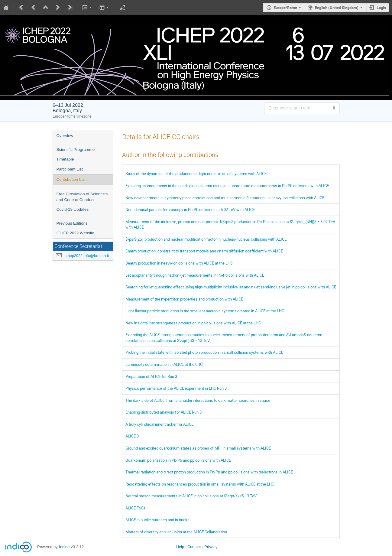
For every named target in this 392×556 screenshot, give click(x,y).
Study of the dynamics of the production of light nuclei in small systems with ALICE (196, 174)
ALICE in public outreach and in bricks (157, 520)
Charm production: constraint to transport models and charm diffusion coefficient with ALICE (204, 251)
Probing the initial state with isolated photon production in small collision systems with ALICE (204, 352)
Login (381, 8)
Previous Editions (72, 223)
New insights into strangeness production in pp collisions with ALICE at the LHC (193, 323)
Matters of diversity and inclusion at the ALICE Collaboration (176, 532)
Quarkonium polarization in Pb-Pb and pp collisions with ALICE (178, 460)
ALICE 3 (132, 436)
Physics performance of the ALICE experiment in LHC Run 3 (176, 388)
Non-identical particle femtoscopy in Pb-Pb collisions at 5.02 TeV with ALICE (190, 210)
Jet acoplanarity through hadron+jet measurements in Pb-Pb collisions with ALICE (195, 275)
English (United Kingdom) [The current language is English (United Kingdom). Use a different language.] (337, 8)
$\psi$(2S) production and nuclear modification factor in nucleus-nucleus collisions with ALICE (206, 239)
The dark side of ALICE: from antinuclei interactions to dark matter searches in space (198, 400)
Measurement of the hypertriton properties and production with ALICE (184, 299)
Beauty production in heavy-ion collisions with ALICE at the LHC (179, 263)
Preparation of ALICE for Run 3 (151, 376)
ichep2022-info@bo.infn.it (87, 256)
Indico (64, 547)
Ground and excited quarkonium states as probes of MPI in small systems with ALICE (198, 448)
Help (180, 547)
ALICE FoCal (136, 508)
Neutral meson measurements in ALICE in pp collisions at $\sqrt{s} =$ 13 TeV (191, 496)
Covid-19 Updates (73, 209)
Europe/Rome (285, 8)
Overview (65, 136)
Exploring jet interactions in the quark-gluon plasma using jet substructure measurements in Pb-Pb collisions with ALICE (227, 186)
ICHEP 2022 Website (75, 233)
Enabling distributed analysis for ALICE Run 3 (164, 412)
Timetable (65, 159)
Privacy (211, 547)
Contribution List (71, 179)
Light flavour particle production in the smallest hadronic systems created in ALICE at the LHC (205, 311)
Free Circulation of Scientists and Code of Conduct (82, 197)
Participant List (70, 169)
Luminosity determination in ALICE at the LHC (164, 364)
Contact (194, 547)
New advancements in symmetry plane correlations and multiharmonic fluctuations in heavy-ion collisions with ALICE (225, 198)
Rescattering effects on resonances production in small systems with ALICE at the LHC (200, 484)
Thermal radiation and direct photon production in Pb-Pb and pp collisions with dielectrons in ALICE (209, 472)
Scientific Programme (76, 150)
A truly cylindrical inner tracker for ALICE (159, 424)
